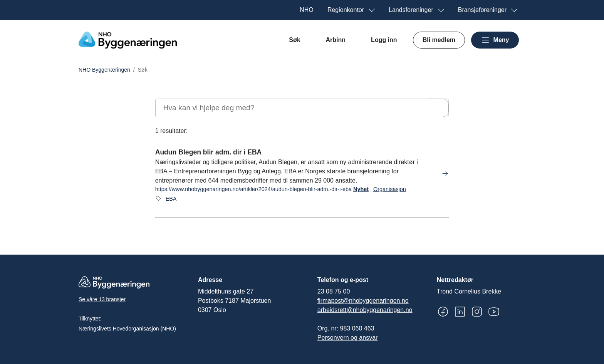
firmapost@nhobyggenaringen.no (363, 301)
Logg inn (384, 40)
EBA (171, 199)
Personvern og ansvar (348, 338)
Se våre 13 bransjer (102, 299)
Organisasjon (390, 189)
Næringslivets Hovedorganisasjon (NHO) (127, 329)
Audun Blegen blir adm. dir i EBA (209, 152)
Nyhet (361, 189)
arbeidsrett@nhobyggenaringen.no (365, 310)
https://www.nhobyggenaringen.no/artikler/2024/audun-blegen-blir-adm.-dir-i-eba (253, 189)
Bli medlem (439, 40)
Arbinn (336, 40)
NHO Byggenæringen (104, 70)
